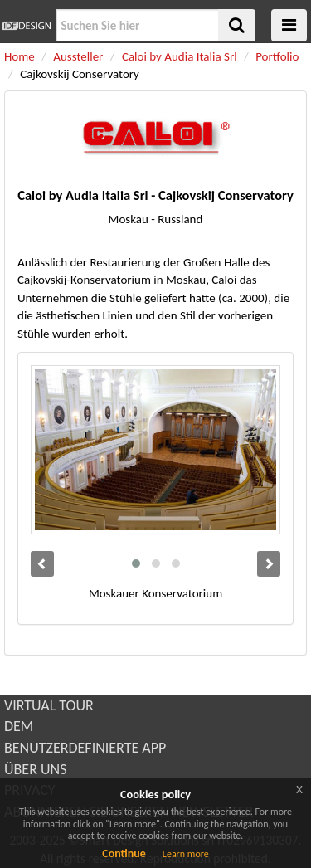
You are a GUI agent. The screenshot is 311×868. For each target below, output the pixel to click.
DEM (19, 726)
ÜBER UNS (35, 769)
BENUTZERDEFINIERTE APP (85, 748)
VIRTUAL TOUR (49, 705)
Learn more (186, 854)
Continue (124, 853)
